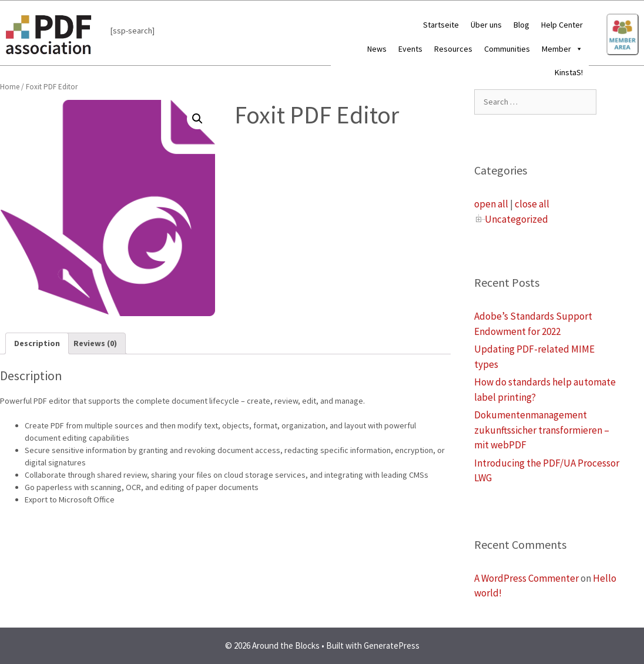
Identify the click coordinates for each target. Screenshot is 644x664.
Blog (521, 25)
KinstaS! (569, 72)
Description (37, 343)
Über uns (486, 25)
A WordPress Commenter (526, 578)
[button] (577, 49)
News (377, 49)
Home (10, 87)
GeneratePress (392, 645)
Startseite (441, 25)
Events (410, 49)
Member (562, 49)
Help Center (562, 25)
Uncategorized (516, 219)
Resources (453, 49)
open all (491, 204)
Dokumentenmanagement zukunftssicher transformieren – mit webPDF (542, 430)
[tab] (37, 343)
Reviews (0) (95, 343)
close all (532, 204)
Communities (507, 49)
